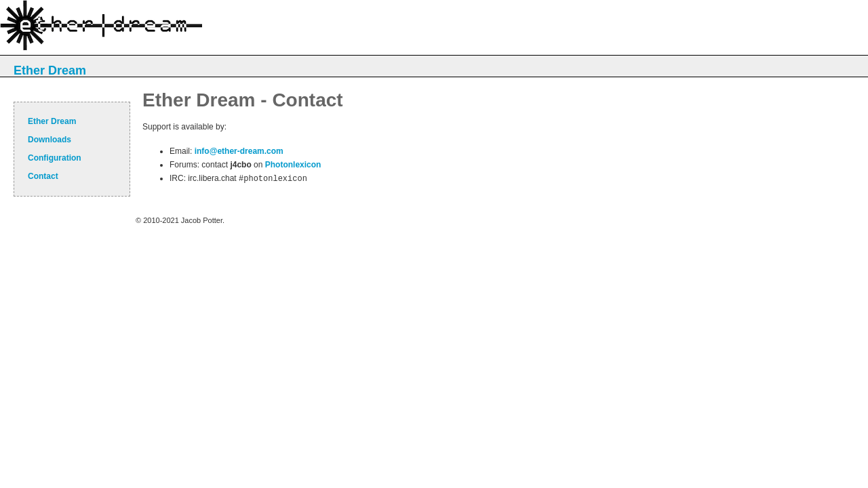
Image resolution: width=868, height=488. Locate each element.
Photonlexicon (293, 165)
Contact (43, 176)
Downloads (50, 140)
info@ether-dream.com (239, 151)
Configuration (55, 158)
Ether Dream (50, 70)
